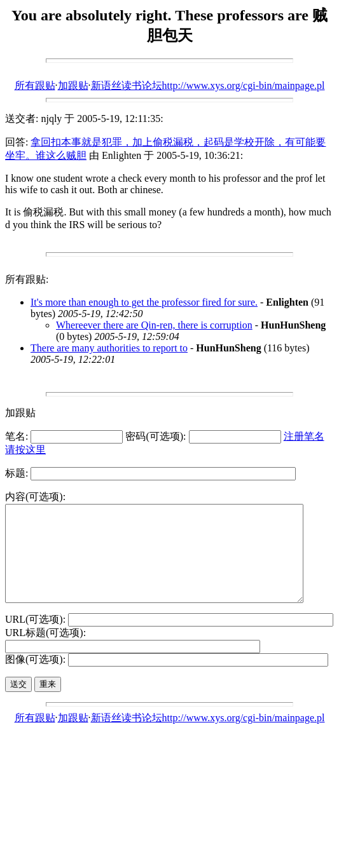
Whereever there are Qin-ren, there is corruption (154, 325)
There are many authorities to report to (109, 348)
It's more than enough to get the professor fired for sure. (144, 302)
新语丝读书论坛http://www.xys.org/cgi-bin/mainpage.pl (208, 85)
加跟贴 (73, 85)
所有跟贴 (35, 85)
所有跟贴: (27, 279)
